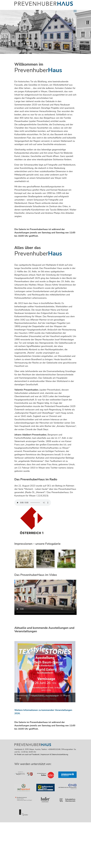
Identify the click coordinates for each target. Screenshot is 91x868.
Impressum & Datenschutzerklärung (54, 754)
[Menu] (75, 11)
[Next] (89, 32)
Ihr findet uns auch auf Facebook (27, 754)
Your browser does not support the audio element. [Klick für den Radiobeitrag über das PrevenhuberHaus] (33, 503)
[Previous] (2, 32)
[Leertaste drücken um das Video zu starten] (45, 597)
